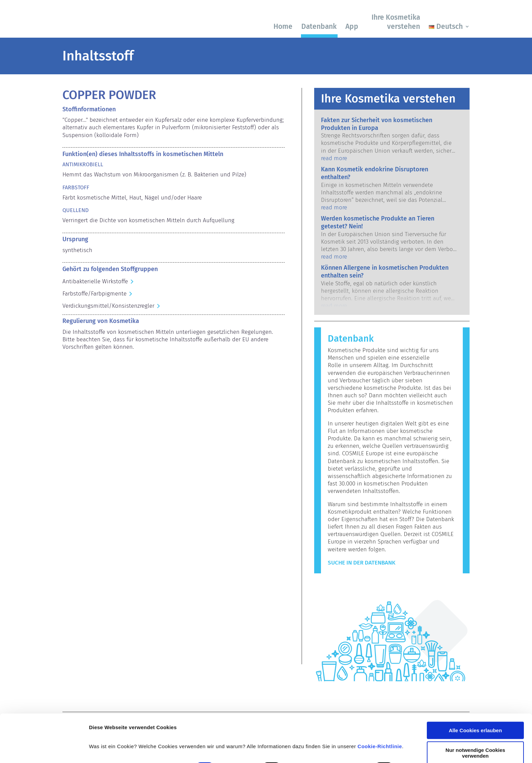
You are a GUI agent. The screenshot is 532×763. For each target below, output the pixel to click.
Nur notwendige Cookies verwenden (475, 711)
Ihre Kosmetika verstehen (396, 22)
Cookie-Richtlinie (380, 704)
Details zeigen (106, 750)
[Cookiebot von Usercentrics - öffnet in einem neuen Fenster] (44, 750)
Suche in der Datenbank (362, 563)
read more (334, 158)
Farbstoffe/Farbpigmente (94, 294)
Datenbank (319, 26)
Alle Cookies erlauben (476, 688)
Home (283, 26)
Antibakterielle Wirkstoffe (95, 281)
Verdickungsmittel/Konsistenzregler (108, 306)
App (352, 26)
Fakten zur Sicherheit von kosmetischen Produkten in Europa (377, 124)
